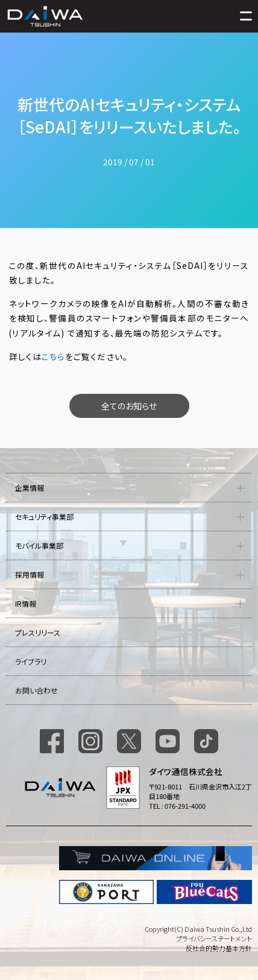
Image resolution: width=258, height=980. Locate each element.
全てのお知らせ (129, 406)
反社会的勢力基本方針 (219, 948)
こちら (53, 356)
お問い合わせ (36, 690)
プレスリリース (38, 632)
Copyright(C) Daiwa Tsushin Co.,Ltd (198, 929)
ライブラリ (31, 661)
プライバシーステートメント (214, 938)
